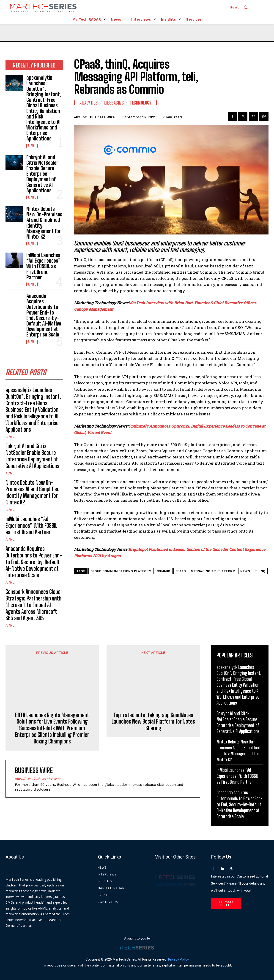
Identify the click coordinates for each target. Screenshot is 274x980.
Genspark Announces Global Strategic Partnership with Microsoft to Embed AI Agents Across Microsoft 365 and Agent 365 (34, 605)
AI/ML (32, 146)
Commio (164, 571)
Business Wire (102, 117)
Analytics (89, 103)
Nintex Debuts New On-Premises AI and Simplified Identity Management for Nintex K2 (44, 223)
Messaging (114, 103)
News (245, 571)
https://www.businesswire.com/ (38, 763)
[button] (240, 7)
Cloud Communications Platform (121, 571)
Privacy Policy (178, 959)
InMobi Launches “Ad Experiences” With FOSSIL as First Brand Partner (43, 266)
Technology (140, 103)
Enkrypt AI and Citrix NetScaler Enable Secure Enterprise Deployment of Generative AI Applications (42, 174)
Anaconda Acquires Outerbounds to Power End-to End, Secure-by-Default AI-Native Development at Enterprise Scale (44, 315)
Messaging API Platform (213, 571)
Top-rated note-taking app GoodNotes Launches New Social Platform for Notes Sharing (153, 693)
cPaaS (181, 571)
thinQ (260, 571)
